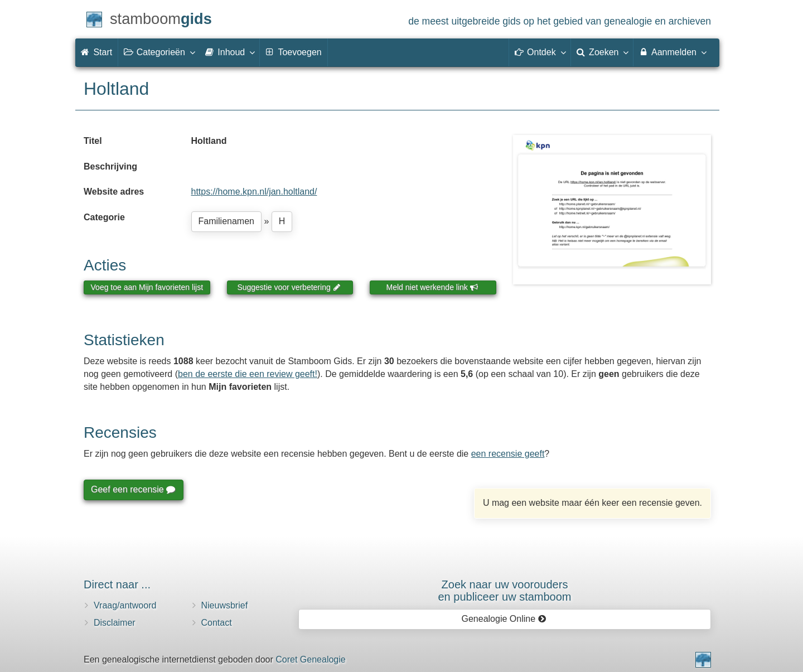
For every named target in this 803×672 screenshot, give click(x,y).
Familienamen (226, 221)
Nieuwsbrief (225, 605)
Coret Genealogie (310, 659)
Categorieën (159, 52)
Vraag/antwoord (125, 605)
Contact (217, 623)
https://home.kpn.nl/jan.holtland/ (254, 192)
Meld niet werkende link (432, 287)
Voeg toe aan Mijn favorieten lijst (147, 287)
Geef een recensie (133, 489)
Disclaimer (115, 623)
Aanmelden (672, 52)
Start (96, 52)
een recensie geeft (508, 454)
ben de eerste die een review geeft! (248, 374)
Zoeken (602, 52)
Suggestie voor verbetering (289, 287)
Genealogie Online (504, 619)
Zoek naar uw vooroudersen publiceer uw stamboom (504, 591)
